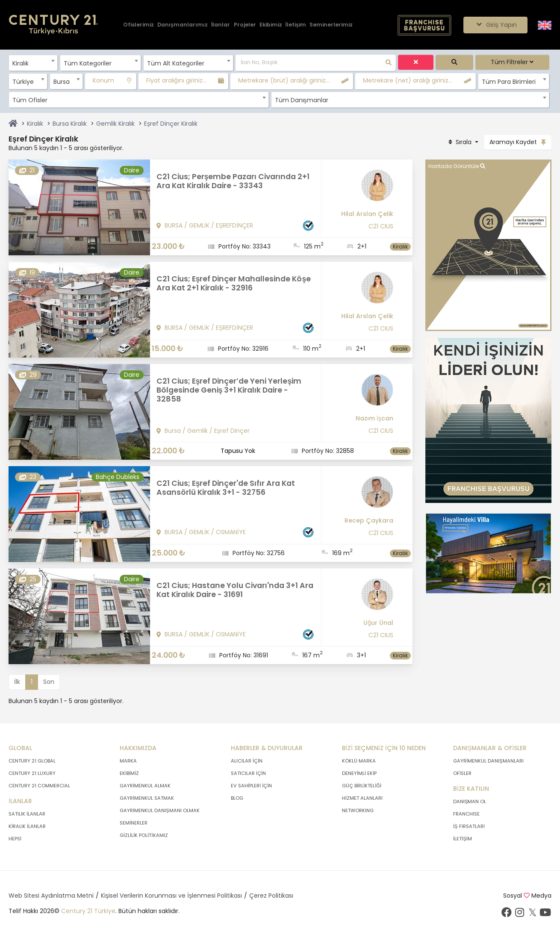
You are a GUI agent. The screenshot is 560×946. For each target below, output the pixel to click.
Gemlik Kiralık (115, 124)
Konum (103, 80)
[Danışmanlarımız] (183, 25)
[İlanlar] (221, 25)
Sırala (460, 142)
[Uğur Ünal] (361, 597)
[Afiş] (488, 420)
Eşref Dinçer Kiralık (171, 124)
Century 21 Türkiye (88, 911)
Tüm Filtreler (512, 62)
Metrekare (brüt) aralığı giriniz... (284, 80)
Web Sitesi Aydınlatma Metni (51, 896)
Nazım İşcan (374, 418)
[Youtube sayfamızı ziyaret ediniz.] (545, 914)
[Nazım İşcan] (361, 393)
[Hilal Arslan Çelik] (361, 189)
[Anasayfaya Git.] (53, 25)
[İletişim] (296, 25)
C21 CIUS (381, 226)
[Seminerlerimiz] (331, 25)
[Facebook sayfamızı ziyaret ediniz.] (507, 914)
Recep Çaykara (369, 520)
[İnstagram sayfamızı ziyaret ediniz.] (519, 914)
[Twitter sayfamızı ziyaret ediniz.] (532, 914)
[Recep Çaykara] (361, 495)
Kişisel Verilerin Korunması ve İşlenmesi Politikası (171, 896)
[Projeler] (245, 25)
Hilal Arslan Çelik (367, 214)
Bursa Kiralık (70, 124)
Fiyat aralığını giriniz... (176, 80)
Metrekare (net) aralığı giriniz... (408, 80)
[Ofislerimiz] (139, 25)
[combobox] (33, 63)
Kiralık (35, 124)
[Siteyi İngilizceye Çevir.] (545, 24)
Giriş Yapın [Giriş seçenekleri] (495, 25)
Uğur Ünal (378, 623)
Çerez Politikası (271, 896)
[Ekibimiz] (271, 25)
